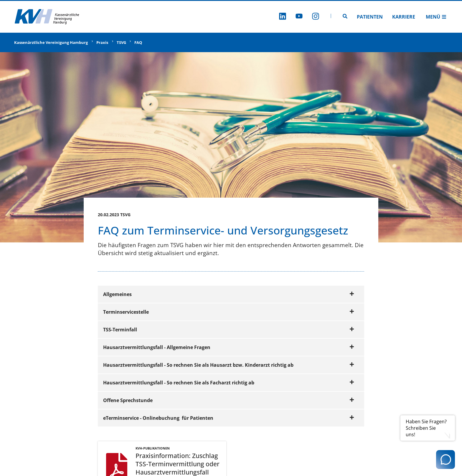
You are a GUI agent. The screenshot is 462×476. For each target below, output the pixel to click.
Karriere (404, 17)
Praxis (102, 42)
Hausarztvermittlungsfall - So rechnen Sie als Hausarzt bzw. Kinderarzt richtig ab (229, 365)
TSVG (121, 42)
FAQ (138, 42)
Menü (436, 17)
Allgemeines (229, 294)
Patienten (370, 17)
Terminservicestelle (229, 312)
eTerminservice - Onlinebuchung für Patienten (229, 418)
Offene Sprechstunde (229, 400)
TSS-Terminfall (229, 330)
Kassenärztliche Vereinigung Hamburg (51, 42)
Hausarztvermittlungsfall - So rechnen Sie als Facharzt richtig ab (229, 383)
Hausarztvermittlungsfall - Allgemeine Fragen (229, 347)
